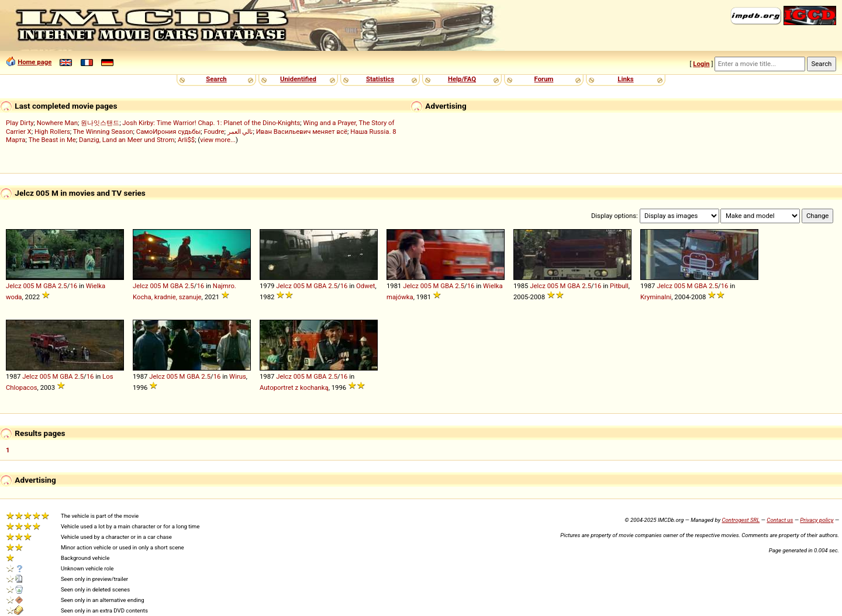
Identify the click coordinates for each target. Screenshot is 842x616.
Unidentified (298, 79)
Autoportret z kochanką (294, 387)
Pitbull (619, 286)
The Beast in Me (52, 140)
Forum (544, 79)
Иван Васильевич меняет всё (302, 131)
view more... (218, 140)
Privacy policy (817, 520)
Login (701, 64)
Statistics (380, 79)
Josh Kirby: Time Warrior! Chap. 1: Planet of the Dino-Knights (211, 123)
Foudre (214, 131)
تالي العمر (240, 131)
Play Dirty (20, 123)
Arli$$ (186, 140)
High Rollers (52, 131)
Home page (34, 62)
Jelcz (14, 286)
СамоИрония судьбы (168, 131)
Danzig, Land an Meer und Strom (127, 140)
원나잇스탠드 (100, 123)
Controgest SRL (741, 520)
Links (625, 79)
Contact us (780, 520)
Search (216, 79)
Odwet (365, 286)
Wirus (238, 376)
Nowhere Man (57, 123)
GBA (50, 286)
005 (28, 286)
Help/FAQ (462, 79)
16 (73, 286)
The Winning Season (103, 131)
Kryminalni (656, 297)
